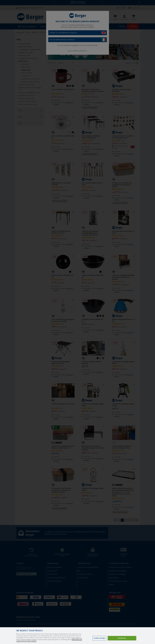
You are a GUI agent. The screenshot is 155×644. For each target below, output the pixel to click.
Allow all (122, 638)
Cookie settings (99, 638)
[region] (77, 636)
